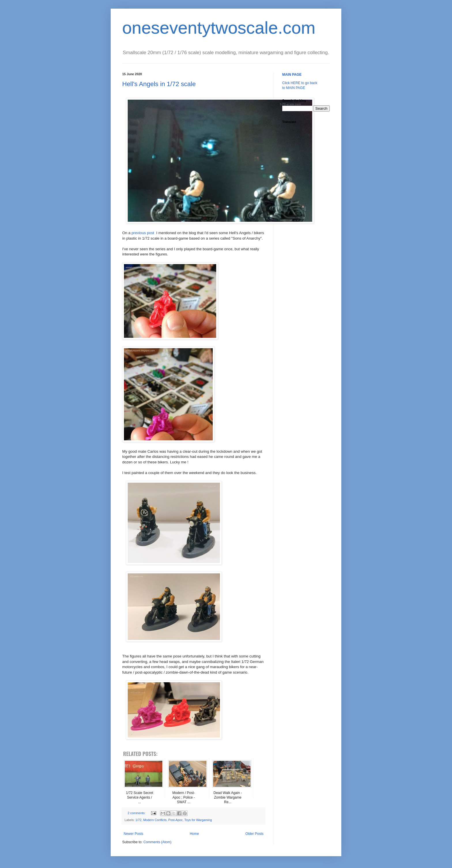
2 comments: (137, 813)
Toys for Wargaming (198, 820)
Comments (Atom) (157, 842)
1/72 (139, 820)
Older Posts (254, 834)
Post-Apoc (176, 820)
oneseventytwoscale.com (219, 28)
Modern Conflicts (155, 820)
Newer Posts (133, 834)
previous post (143, 233)
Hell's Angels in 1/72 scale (159, 84)
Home (194, 834)
